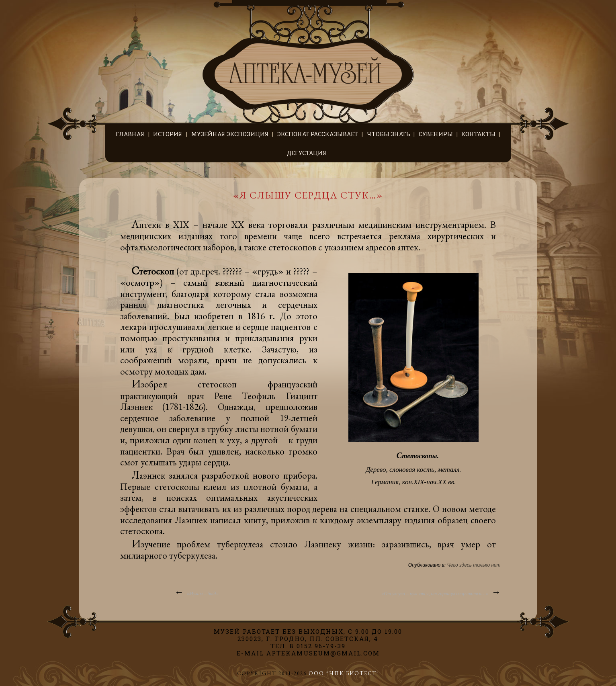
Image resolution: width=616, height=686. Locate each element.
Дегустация (307, 153)
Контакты (478, 134)
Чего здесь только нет (474, 565)
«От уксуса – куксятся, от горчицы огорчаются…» (441, 592)
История (168, 134)
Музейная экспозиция (230, 134)
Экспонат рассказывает (318, 134)
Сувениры (436, 134)
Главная (130, 134)
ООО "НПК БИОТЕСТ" (344, 673)
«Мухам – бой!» (196, 592)
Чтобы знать (389, 134)
